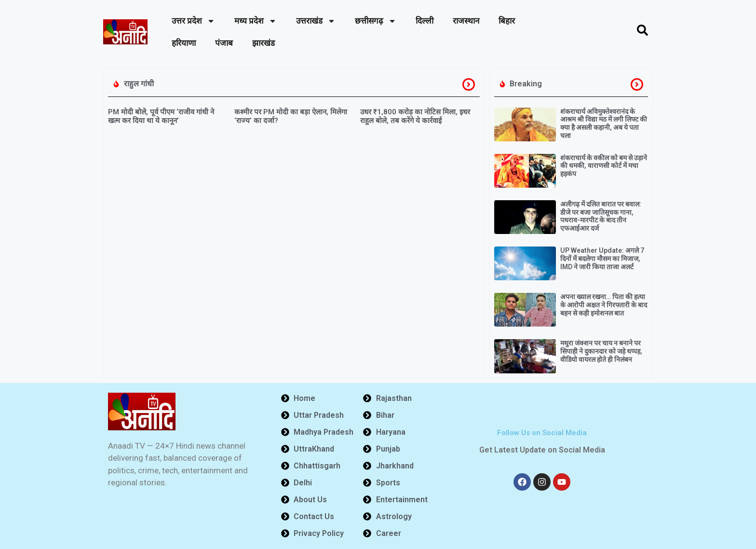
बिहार (507, 21)
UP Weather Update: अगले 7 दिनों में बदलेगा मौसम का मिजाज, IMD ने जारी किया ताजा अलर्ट (602, 259)
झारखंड (263, 43)
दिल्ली (425, 21)
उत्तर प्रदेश (193, 21)
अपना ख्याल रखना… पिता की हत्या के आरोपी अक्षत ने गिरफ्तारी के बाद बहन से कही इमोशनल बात (604, 305)
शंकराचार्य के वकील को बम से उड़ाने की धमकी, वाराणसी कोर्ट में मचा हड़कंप (604, 166)
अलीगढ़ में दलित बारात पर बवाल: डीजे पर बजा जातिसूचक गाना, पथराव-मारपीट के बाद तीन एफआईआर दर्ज (601, 216)
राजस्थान (466, 21)
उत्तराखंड (316, 21)
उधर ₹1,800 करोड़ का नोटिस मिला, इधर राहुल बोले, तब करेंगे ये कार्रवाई (415, 116)
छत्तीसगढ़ (376, 21)
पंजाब (224, 43)
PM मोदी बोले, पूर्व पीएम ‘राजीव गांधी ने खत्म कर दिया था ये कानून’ (161, 116)
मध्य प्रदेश (256, 21)
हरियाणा (184, 43)
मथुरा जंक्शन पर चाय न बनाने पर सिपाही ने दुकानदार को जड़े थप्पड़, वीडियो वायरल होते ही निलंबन (601, 351)
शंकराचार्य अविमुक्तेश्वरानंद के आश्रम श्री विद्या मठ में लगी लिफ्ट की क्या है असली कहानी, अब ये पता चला (604, 124)
